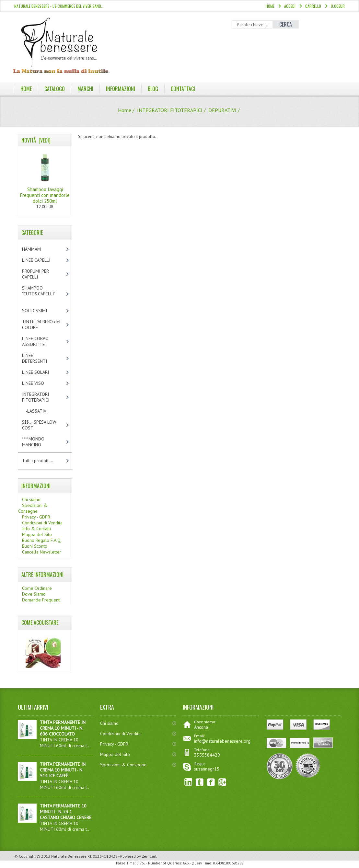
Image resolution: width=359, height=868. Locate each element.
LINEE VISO (39, 383)
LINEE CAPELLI (43, 260)
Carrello (313, 6)
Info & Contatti (36, 529)
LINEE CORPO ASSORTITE (40, 341)
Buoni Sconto (35, 546)
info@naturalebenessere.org (222, 741)
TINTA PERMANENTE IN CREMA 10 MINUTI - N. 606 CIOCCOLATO (63, 728)
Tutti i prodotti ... (38, 461)
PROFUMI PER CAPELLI (35, 274)
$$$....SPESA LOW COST (39, 425)
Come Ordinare (37, 588)
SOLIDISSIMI (40, 311)
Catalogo (55, 89)
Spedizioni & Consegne (33, 508)
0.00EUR (338, 6)
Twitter (200, 782)
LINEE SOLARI (41, 372)
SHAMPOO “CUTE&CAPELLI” (42, 294)
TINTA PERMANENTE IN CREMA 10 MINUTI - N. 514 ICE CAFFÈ (63, 770)
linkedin (188, 782)
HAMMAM (37, 249)
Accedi (290, 6)
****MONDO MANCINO (38, 442)
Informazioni (121, 89)
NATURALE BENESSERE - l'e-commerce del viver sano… (59, 6)
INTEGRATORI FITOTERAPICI (170, 110)
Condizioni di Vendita (42, 523)
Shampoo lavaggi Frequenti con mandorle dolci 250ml (45, 177)
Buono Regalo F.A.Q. (42, 540)
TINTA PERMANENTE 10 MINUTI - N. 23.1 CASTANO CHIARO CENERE (66, 812)
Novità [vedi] (36, 140)
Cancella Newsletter (42, 552)
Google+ (222, 782)
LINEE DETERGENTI (40, 358)
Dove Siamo (34, 594)
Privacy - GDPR (36, 517)
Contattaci (183, 89)
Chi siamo (31, 499)
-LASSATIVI (40, 411)
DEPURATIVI (222, 110)
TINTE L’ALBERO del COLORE (41, 325)
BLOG (153, 89)
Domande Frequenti (41, 600)
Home (270, 6)
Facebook (211, 782)
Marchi (85, 89)
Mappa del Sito (37, 534)
